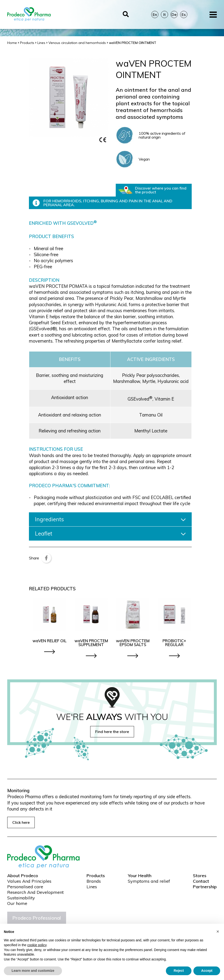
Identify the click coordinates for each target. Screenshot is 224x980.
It (164, 14)
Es (184, 14)
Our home (17, 903)
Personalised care (25, 887)
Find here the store (112, 732)
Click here (21, 822)
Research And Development (35, 892)
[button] (218, 931)
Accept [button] (207, 971)
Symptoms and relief (149, 881)
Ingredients (110, 519)
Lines (92, 887)
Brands (94, 881)
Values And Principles (29, 881)
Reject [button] (179, 971)
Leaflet (110, 534)
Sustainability (21, 898)
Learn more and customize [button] (33, 971)
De (174, 14)
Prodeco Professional (37, 918)
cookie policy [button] (37, 945)
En (155, 14)
